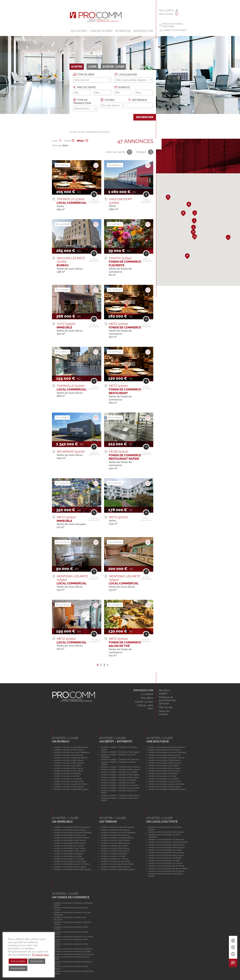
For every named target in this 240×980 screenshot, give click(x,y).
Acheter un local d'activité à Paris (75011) (166, 855)
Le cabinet (147, 694)
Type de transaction (82, 101)
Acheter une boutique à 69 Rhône (163, 773)
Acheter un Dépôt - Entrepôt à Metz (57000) (120, 769)
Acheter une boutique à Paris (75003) (165, 787)
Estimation (123, 31)
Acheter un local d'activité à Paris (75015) (166, 853)
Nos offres (79, 31)
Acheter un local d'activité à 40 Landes (165, 850)
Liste (57, 141)
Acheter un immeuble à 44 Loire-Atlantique (73, 832)
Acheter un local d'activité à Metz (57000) (166, 847)
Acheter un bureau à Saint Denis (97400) (71, 789)
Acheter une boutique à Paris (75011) (164, 771)
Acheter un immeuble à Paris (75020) (70, 830)
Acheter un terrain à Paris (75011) (115, 851)
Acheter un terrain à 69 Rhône (114, 854)
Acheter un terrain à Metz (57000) (116, 843)
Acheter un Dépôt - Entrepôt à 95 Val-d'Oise (120, 788)
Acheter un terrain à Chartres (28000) (117, 838)
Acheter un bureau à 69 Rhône (67, 773)
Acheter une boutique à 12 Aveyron (164, 779)
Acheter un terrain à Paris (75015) (115, 848)
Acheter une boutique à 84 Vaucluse (164, 755)
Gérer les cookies (164, 713)
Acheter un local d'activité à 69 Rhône (165, 858)
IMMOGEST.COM (143, 31)
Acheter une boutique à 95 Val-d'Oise (165, 781)
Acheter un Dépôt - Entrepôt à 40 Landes (119, 772)
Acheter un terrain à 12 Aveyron (115, 859)
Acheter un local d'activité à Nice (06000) (166, 845)
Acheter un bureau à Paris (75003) (69, 787)
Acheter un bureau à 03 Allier (67, 776)
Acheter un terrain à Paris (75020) (115, 830)
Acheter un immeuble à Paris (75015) (70, 848)
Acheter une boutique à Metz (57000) (165, 763)
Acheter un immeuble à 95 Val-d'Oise (70, 861)
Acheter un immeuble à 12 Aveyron (69, 859)
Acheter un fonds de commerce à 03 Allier (72, 951)
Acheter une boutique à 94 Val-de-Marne (166, 784)
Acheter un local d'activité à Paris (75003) (166, 871)
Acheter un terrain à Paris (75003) (115, 867)
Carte (70, 141)
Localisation (125, 74)
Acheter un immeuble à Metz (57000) (70, 843)
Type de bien (84, 74)
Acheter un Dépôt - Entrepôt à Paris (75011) (120, 777)
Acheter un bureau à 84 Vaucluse (68, 755)
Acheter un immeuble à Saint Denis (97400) (73, 869)
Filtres (107, 100)
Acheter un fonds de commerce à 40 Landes (73, 937)
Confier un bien (101, 31)
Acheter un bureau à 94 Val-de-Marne (70, 784)
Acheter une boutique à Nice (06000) (165, 760)
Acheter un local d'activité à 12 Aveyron (165, 863)
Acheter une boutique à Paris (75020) (165, 750)
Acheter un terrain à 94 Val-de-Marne (117, 864)
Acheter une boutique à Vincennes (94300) (167, 747)
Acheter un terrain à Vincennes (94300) (118, 827)
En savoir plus (40, 955)
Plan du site (166, 707)
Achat (82, 132)
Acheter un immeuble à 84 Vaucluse (70, 835)
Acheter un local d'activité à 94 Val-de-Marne (168, 868)
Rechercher (145, 117)
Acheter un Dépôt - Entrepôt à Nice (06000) (120, 767)
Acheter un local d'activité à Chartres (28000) (168, 842)
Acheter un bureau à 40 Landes (68, 765)
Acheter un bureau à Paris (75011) (68, 771)
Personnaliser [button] (18, 968)
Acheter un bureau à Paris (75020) (69, 750)
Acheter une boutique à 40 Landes (163, 765)
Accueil (73, 132)
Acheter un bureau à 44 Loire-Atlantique (72, 752)
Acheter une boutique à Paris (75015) (164, 768)
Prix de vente (84, 87)
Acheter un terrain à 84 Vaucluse (115, 835)
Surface (122, 87)
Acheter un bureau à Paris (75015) (69, 768)
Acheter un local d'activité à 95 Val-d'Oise (166, 866)
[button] (183, 213)
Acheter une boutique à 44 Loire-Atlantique (167, 752)
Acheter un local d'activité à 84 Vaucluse (166, 839)
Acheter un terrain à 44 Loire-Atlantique (118, 832)
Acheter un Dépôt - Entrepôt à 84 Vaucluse (120, 759)
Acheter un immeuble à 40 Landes (69, 846)
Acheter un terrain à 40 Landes (114, 846)
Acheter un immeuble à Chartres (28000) (72, 838)
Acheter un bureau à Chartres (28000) (71, 758)
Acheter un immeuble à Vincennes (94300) (72, 827)
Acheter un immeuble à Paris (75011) (70, 851)
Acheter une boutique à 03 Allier (162, 776)
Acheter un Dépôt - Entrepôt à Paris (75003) (120, 795)
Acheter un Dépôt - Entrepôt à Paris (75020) (120, 752)
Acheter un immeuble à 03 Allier (68, 856)
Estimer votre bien (145, 707)
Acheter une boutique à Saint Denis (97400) (167, 789)
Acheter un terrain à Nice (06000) (115, 840)
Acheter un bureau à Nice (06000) (69, 760)
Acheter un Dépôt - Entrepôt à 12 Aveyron (119, 785)
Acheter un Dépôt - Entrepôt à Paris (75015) (120, 775)
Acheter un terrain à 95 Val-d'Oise (115, 861)
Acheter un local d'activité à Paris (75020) (166, 832)
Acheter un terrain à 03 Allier (113, 856)
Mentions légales (164, 692)
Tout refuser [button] (37, 961)
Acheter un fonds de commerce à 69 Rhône (73, 949)
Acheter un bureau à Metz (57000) (69, 763)
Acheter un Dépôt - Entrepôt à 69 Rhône (119, 780)
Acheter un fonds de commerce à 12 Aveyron (74, 954)
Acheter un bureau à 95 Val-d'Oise (69, 781)
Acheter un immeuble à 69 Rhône (68, 854)
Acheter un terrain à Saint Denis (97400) (118, 869)
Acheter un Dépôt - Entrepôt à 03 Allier (118, 783)
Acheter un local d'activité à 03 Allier (164, 861)
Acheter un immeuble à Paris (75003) (70, 867)
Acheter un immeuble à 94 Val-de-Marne (72, 864)
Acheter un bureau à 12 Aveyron (68, 779)
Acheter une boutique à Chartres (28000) (166, 758)
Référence (137, 100)
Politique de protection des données (167, 700)
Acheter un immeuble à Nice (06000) (70, 840)
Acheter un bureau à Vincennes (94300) (71, 747)
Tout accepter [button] (18, 961)
